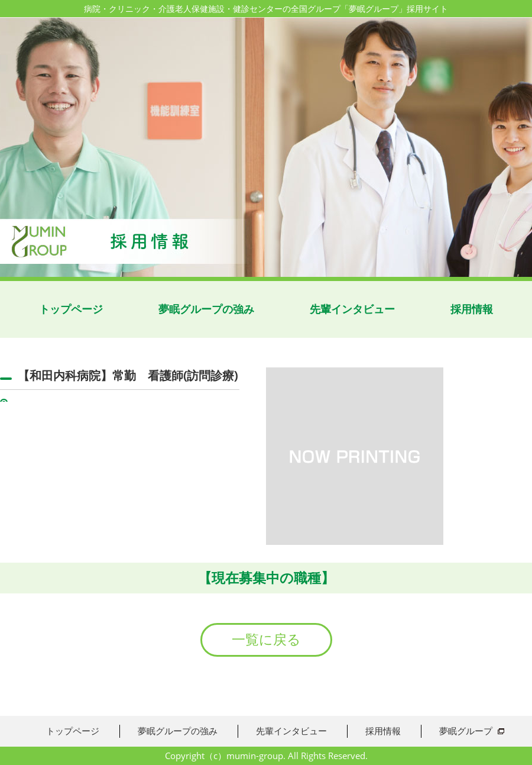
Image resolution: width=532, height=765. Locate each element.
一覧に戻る (266, 640)
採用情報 (472, 309)
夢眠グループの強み (206, 309)
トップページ (71, 309)
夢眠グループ (466, 731)
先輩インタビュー (352, 309)
